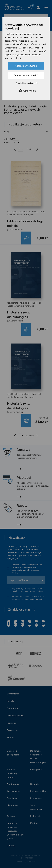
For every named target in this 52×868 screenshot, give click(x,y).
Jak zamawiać (14, 791)
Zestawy (11, 816)
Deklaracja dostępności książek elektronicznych (38, 757)
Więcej (15, 573)
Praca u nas (13, 730)
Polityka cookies (38, 791)
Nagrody (34, 784)
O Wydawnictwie (15, 716)
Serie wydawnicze (36, 807)
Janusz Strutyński (26, 215)
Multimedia (36, 816)
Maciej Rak (36, 303)
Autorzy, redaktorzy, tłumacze (12, 773)
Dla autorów (13, 708)
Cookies (11, 846)
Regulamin (12, 798)
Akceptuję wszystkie (26, 66)
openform (31, 861)
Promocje (12, 723)
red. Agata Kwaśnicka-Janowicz (23, 212)
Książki (10, 701)
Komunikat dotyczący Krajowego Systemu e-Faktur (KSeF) (16, 831)
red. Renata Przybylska (18, 303)
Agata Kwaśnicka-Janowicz (20, 306)
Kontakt (11, 738)
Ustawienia (29, 91)
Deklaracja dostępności (13, 753)
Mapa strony (13, 805)
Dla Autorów (13, 784)
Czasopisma (36, 770)
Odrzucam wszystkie (26, 75)
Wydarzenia (13, 694)
